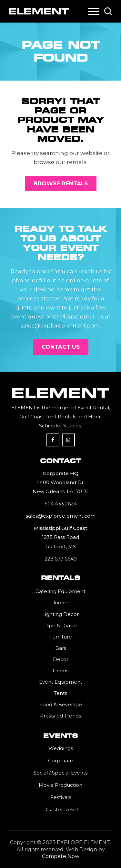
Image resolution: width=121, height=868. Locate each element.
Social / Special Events (60, 773)
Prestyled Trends (60, 716)
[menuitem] (94, 11)
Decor (61, 659)
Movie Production (60, 785)
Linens (60, 671)
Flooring (60, 603)
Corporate (61, 761)
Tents (60, 693)
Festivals (61, 797)
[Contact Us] (61, 347)
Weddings (61, 748)
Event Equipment (61, 682)
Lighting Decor (60, 614)
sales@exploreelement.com (61, 516)
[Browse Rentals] (61, 183)
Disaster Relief (61, 809)
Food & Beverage (61, 704)
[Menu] (94, 11)
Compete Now (61, 856)
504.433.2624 (61, 504)
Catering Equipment (60, 591)
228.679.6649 (61, 559)
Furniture (60, 637)
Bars (61, 648)
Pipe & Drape (60, 625)
